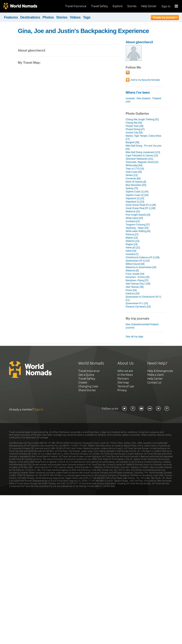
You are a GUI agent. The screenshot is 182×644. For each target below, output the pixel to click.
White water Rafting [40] (138, 231)
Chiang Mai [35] (134, 123)
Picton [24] (131, 290)
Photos (48, 17)
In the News (125, 375)
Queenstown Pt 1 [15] (137, 303)
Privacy (122, 390)
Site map (123, 382)
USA (128, 102)
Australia (130, 98)
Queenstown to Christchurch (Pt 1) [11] (143, 298)
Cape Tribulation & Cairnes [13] (142, 156)
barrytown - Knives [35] (138, 277)
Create (83, 382)
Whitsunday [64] (134, 165)
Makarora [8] (132, 271)
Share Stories (87, 390)
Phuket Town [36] (135, 126)
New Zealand (143, 98)
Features (11, 17)
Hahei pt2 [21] (133, 248)
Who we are (125, 371)
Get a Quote (86, 375)
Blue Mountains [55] (136, 185)
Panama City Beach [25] (138, 307)
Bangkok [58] (133, 142)
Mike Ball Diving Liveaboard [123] (143, 152)
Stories (132, 6)
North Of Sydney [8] (136, 182)
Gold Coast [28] (134, 172)
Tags (87, 17)
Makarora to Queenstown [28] (141, 267)
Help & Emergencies (160, 371)
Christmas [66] (133, 179)
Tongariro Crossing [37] (138, 225)
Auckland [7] (132, 254)
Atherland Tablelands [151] (139, 159)
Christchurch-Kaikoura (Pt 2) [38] (143, 257)
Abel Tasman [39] (135, 287)
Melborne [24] (133, 212)
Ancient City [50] (134, 133)
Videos (75, 17)
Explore (118, 6)
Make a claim (156, 375)
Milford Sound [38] (135, 264)
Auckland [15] (133, 221)
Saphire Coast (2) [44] (137, 195)
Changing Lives (88, 386)
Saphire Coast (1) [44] (137, 192)
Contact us (154, 382)
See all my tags (135, 336)
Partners (123, 379)
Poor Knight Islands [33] (138, 215)
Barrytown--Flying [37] (137, 280)
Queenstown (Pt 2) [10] (138, 261)
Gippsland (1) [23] (135, 202)
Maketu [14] (132, 238)
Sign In (166, 6)
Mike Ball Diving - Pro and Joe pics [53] (144, 147)
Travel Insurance (76, 6)
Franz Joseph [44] (135, 274)
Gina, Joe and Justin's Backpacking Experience (83, 31)
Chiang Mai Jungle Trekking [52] (142, 119)
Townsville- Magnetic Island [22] (142, 162)
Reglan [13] (132, 244)
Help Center (149, 6)
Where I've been (138, 93)
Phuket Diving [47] (135, 129)
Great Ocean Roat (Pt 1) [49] (141, 208)
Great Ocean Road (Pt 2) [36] (141, 205)
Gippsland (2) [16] (135, 198)
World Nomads (20, 6)
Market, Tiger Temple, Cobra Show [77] (144, 138)
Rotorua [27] (132, 234)
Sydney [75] (132, 188)
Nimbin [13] (132, 175)
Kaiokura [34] (133, 294)
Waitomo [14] (133, 241)
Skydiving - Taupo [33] (137, 228)
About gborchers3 (139, 42)
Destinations (30, 17)
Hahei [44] (131, 251)
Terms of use (126, 386)
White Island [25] (134, 218)
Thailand (157, 98)
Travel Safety (99, 6)
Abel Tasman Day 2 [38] (138, 284)
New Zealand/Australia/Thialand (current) (142, 326)
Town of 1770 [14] (135, 169)
